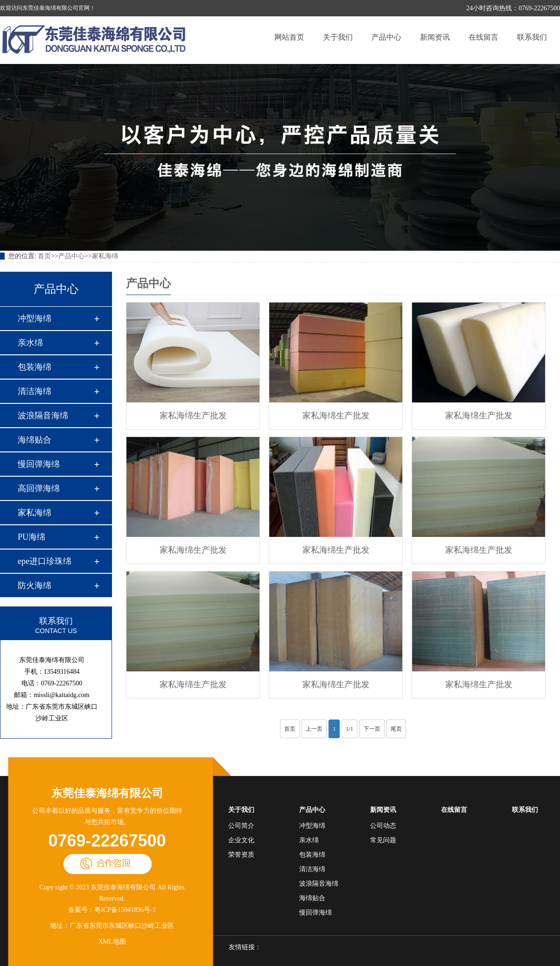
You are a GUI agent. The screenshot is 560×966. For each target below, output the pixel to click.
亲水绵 (30, 343)
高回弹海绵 (39, 488)
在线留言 (483, 37)
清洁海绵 (35, 391)
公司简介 (241, 826)
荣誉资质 (241, 855)
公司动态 (383, 826)
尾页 (396, 729)
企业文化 (241, 840)
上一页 (314, 729)
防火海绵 (35, 585)
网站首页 (289, 37)
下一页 (372, 729)
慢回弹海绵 (39, 464)
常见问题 (383, 840)
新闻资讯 (435, 37)
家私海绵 (105, 256)
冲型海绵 (35, 318)
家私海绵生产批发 (193, 416)
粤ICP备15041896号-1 (125, 910)
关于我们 (338, 37)
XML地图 (112, 941)
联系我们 (532, 37)
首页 (44, 256)
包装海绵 (35, 367)
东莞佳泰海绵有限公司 (107, 793)
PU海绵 (31, 537)
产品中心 (386, 37)
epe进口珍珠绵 (45, 561)
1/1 (349, 729)
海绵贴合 (35, 440)
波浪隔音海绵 (43, 416)
